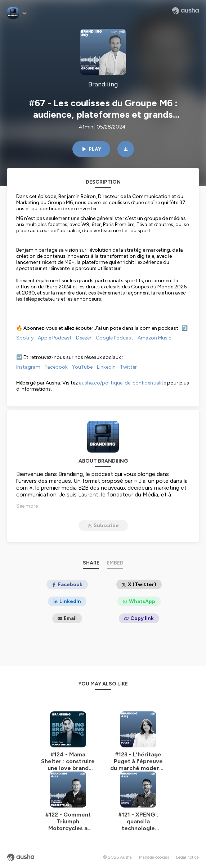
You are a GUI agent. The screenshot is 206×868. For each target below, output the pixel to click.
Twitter (128, 367)
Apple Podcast (55, 338)
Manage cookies (154, 857)
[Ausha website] (185, 11)
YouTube (82, 367)
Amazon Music (154, 338)
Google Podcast (115, 338)
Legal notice (187, 857)
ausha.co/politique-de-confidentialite (122, 383)
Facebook (56, 367)
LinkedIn (106, 367)
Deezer (84, 338)
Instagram (28, 367)
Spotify (25, 338)
